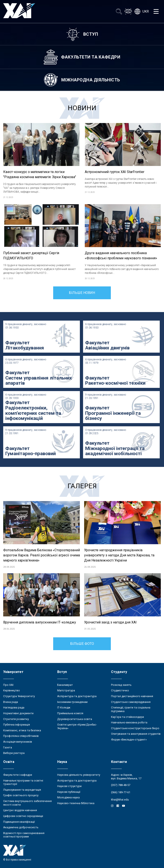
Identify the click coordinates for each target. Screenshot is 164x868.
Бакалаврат (65, 685)
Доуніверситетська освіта (75, 719)
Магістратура (66, 690)
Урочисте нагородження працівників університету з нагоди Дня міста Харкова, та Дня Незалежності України (119, 555)
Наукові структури (69, 786)
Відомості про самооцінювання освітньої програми (24, 835)
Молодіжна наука (68, 797)
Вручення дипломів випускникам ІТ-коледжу (40, 622)
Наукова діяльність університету (79, 775)
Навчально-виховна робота (129, 722)
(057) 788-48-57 (121, 785)
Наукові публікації (69, 792)
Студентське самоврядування (131, 702)
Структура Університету (19, 696)
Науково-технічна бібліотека (76, 803)
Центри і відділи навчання (20, 810)
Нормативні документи (18, 713)
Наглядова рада (14, 707)
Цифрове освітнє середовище (23, 816)
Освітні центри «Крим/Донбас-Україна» (77, 726)
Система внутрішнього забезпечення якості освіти (27, 803)
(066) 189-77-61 (121, 792)
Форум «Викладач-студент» (129, 740)
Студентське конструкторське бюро (135, 728)
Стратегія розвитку (16, 719)
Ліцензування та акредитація (22, 790)
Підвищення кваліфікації (19, 822)
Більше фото (82, 644)
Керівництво (12, 690)
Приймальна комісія (70, 713)
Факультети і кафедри (18, 775)
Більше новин (82, 293)
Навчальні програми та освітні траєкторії (23, 782)
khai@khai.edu (120, 800)
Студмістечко (120, 690)
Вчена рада (11, 702)
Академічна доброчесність (21, 827)
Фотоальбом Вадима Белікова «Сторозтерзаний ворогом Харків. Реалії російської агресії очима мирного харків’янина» (42, 555)
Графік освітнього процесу (21, 795)
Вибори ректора (14, 753)
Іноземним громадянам (72, 702)
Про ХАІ (8, 685)
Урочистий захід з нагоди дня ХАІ (110, 622)
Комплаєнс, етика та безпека (22, 730)
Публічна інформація (17, 725)
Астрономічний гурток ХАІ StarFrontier (115, 172)
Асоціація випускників (18, 742)
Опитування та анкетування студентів (136, 734)
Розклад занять (121, 685)
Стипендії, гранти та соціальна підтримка (131, 709)
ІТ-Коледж (64, 707)
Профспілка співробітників (21, 736)
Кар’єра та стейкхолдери (127, 717)
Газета (8, 747)
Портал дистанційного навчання (132, 696)
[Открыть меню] (156, 12)
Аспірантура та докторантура (77, 696)
